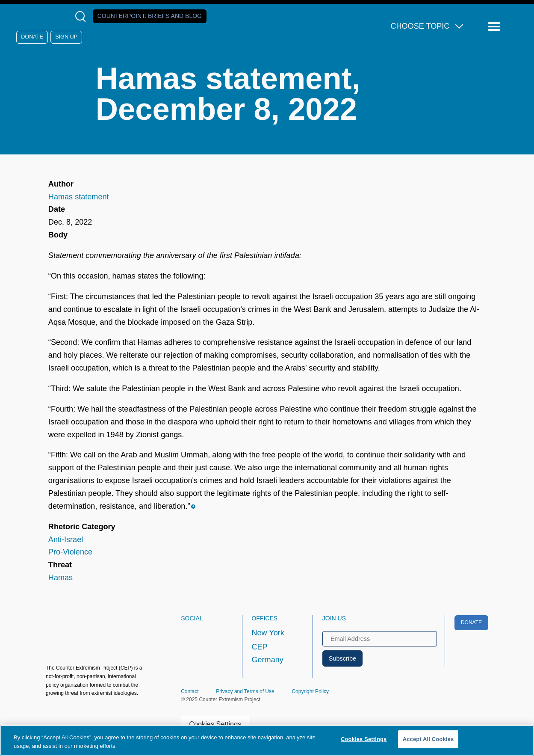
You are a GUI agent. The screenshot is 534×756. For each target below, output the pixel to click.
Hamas (60, 578)
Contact (190, 691)
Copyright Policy (310, 691)
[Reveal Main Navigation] (495, 27)
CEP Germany (267, 653)
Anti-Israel (66, 540)
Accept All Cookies (428, 739)
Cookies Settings (215, 724)
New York (268, 633)
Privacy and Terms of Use (245, 691)
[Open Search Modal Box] (82, 16)
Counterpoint (150, 16)
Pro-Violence (70, 552)
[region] (267, 740)
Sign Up (66, 37)
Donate (32, 37)
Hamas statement (79, 197)
